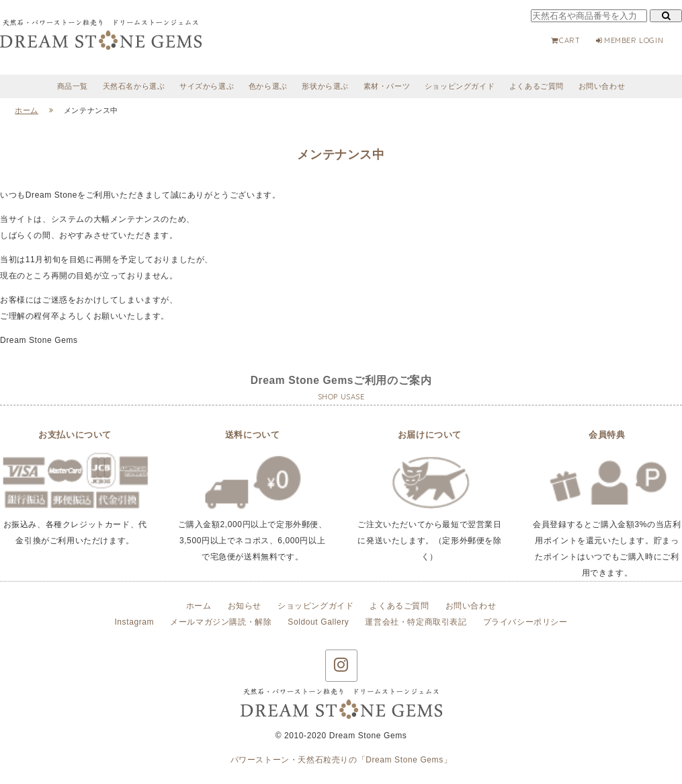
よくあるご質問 (537, 86)
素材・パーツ (387, 86)
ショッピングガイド (460, 86)
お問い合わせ (602, 86)
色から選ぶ (268, 86)
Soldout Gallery (318, 622)
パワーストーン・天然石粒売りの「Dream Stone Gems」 (341, 760)
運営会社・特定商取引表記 (416, 622)
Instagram (134, 622)
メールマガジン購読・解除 (221, 622)
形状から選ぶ (325, 86)
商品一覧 (73, 86)
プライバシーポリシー (525, 622)
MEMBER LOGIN (629, 40)
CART (565, 40)
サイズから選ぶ (207, 86)
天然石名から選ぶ (134, 86)
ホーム (199, 606)
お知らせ (245, 606)
